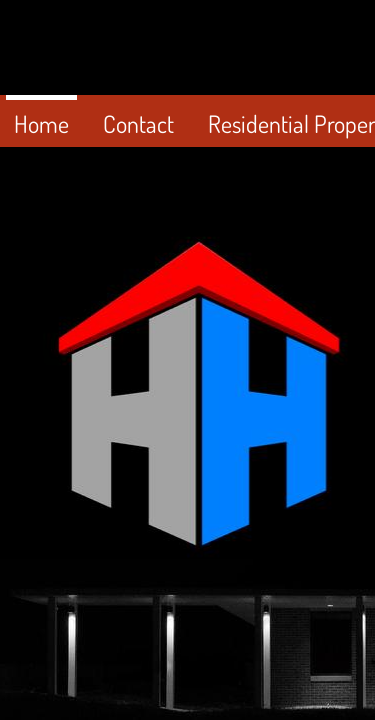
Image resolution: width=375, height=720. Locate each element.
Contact (138, 123)
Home (41, 123)
